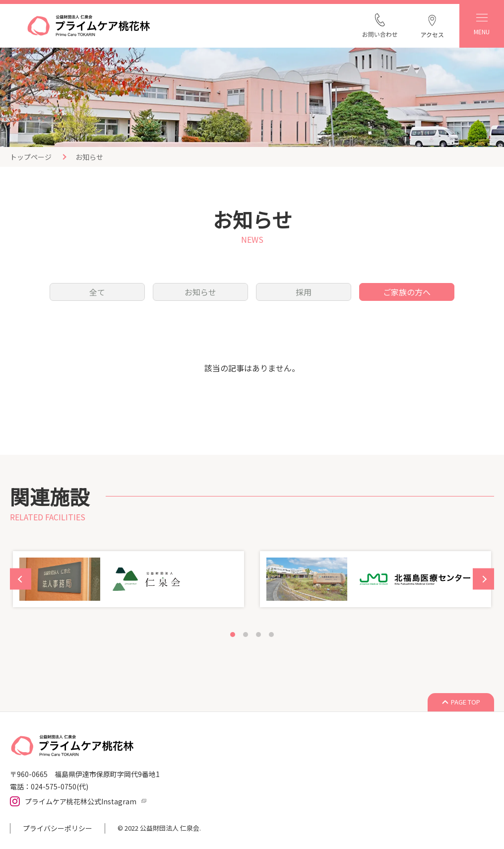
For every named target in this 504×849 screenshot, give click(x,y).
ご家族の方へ (407, 292)
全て (97, 292)
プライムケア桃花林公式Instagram (81, 801)
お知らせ (200, 292)
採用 (304, 292)
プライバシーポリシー (58, 828)
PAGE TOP (466, 702)
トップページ (31, 157)
